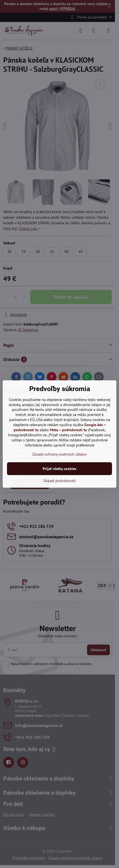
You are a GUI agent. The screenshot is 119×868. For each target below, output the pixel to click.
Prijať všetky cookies (59, 469)
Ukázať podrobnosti (59, 481)
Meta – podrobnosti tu (68, 430)
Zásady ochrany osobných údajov (59, 454)
